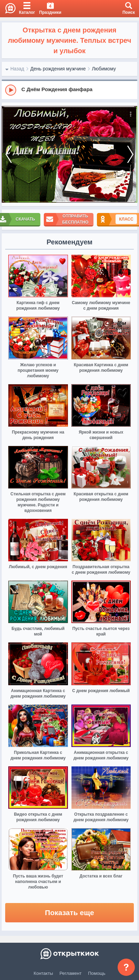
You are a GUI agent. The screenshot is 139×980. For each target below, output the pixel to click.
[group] (69, 90)
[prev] (9, 154)
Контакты (43, 973)
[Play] (11, 90)
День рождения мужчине (58, 69)
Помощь (97, 973)
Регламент (71, 973)
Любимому (104, 69)
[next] (130, 154)
